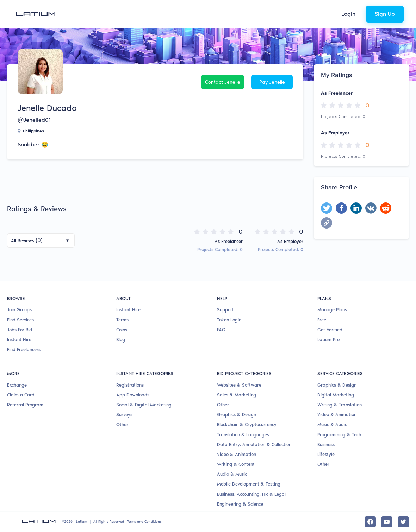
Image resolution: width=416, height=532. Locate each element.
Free (322, 320)
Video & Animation (237, 454)
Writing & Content (236, 464)
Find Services (20, 320)
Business (326, 445)
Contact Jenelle (223, 82)
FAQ (221, 330)
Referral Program (25, 405)
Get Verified (330, 330)
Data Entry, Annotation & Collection (254, 445)
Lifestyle (326, 454)
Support (225, 310)
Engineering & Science (240, 504)
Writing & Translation (340, 405)
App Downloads (133, 395)
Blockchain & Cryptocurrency (247, 424)
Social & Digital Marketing (144, 405)
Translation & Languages (243, 435)
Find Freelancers (24, 349)
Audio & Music (232, 474)
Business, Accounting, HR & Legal (251, 494)
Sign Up (385, 14)
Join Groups (19, 310)
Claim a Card (21, 395)
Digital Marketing (336, 395)
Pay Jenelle (272, 82)
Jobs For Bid (20, 330)
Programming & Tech (339, 435)
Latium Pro (328, 340)
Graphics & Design (237, 415)
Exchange (17, 385)
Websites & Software (239, 385)
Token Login (229, 320)
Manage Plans (332, 310)
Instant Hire (19, 340)
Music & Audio (332, 424)
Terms (122, 320)
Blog (121, 340)
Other (122, 424)
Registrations (130, 385)
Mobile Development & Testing (249, 484)
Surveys (124, 415)
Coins (122, 330)
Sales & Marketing (237, 395)
